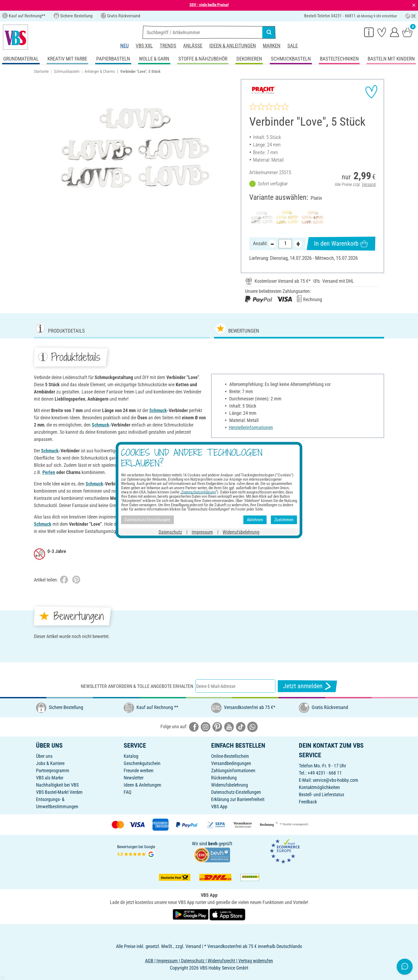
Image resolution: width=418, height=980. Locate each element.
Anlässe (193, 46)
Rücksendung (224, 778)
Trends (168, 46)
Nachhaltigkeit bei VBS (57, 785)
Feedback (308, 802)
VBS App (219, 806)
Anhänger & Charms (100, 71)
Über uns (44, 756)
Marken (272, 46)
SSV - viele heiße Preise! (209, 5)
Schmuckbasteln (67, 71)
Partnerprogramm (53, 770)
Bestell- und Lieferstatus (321, 794)
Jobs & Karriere (50, 763)
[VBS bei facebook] (194, 726)
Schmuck (158, 410)
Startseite (41, 71)
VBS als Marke (50, 778)
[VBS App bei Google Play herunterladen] (191, 914)
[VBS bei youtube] (229, 726)
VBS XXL (144, 46)
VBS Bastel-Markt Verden (59, 792)
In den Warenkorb (341, 244)
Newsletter (134, 778)
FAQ (128, 792)
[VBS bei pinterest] (217, 726)
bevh (213, 844)
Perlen (49, 472)
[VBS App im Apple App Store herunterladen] (227, 914)
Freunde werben (139, 770)
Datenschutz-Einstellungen (236, 792)
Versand (369, 184)
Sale (293, 46)
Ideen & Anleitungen (233, 46)
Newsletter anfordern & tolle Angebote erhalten (137, 686)
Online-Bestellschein (230, 756)
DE (411, 16)
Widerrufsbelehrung (230, 785)
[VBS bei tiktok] (241, 726)
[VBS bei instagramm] (206, 726)
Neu (124, 46)
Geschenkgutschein (142, 763)
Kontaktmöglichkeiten (319, 787)
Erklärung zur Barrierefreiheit (238, 799)
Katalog (131, 756)
